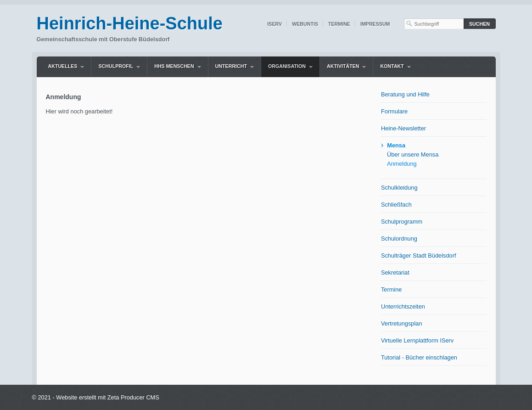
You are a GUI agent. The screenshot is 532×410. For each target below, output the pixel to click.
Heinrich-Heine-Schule (130, 23)
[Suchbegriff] (434, 24)
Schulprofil (116, 66)
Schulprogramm (402, 222)
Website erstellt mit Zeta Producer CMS (108, 397)
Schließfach (396, 205)
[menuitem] (66, 67)
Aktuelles (63, 66)
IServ (274, 24)
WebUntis (305, 24)
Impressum (375, 24)
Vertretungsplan (402, 323)
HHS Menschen (174, 66)
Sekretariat (395, 272)
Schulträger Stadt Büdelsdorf (419, 256)
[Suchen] (480, 24)
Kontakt (392, 66)
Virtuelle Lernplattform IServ (417, 340)
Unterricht (231, 66)
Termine (339, 24)
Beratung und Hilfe (405, 94)
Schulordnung (399, 239)
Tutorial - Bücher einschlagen (419, 357)
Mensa (396, 145)
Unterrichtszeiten (403, 306)
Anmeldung (402, 164)
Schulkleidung (399, 188)
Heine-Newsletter (403, 128)
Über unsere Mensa (413, 154)
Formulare (394, 111)
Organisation (287, 66)
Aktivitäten (343, 66)
